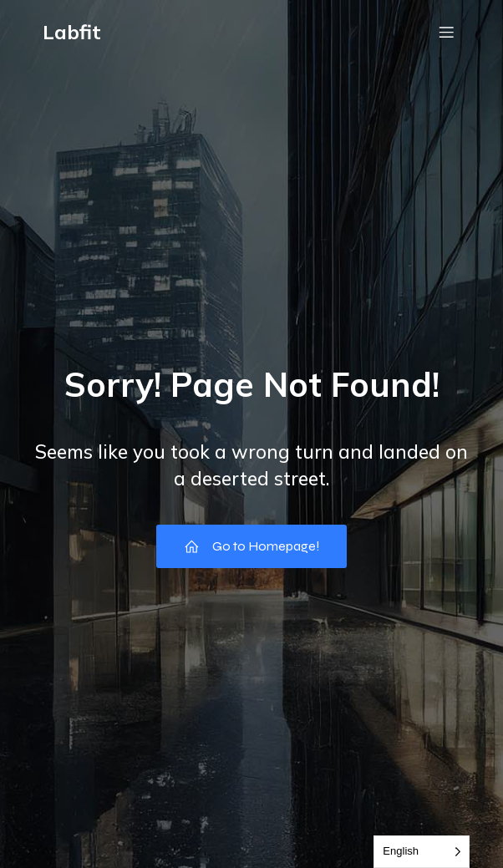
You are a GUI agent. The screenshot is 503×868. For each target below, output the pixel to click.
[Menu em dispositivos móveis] (446, 32)
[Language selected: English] (422, 852)
